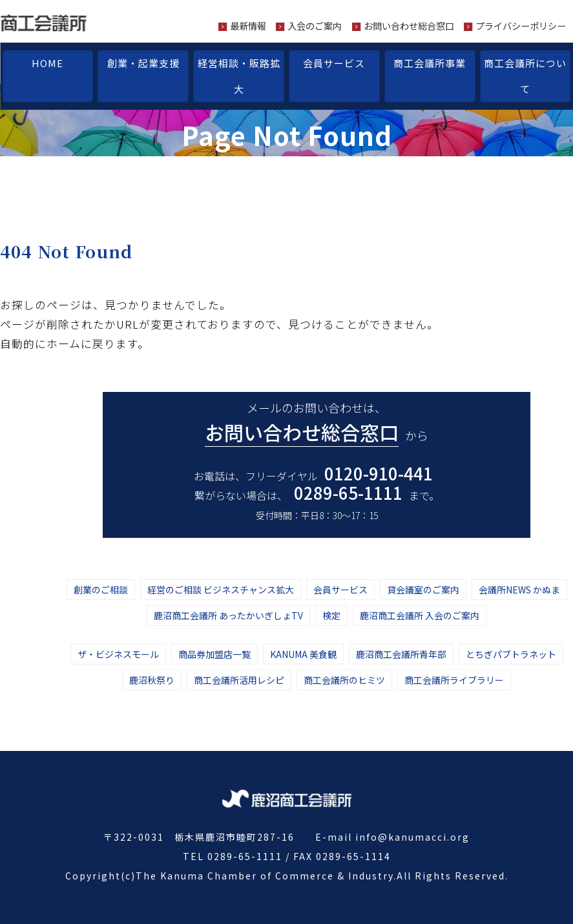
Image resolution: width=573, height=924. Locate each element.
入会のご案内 (315, 26)
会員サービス (334, 63)
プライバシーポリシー (521, 26)
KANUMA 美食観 (303, 654)
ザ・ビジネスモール (118, 654)
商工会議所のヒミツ (344, 680)
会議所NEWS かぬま (519, 590)
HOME (47, 63)
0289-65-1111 (348, 492)
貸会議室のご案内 (423, 590)
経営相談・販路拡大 (239, 76)
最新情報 (248, 26)
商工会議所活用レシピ (239, 680)
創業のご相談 (101, 590)
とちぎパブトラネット (511, 654)
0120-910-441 (379, 473)
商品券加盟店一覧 (214, 654)
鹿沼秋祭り (152, 680)
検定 (331, 615)
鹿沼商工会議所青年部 (401, 654)
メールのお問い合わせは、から (317, 423)
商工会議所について (525, 76)
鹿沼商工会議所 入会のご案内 (420, 615)
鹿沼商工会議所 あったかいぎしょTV (228, 615)
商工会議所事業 (430, 63)
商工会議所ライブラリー (454, 680)
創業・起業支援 (143, 63)
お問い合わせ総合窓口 (409, 26)
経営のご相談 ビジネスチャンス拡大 (221, 590)
